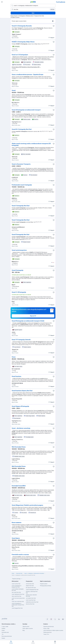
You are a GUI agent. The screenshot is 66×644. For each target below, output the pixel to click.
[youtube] (63, 619)
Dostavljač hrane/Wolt (19, 486)
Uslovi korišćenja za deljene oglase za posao (53, 630)
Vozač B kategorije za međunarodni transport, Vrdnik (28, 321)
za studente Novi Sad (31, 598)
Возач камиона (17, 523)
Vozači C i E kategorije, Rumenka (22, 26)
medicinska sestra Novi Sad (32, 602)
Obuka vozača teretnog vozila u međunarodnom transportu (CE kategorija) (31, 144)
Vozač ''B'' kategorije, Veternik (21, 340)
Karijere (3, 638)
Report (51, 38)
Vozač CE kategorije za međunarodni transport (26, 110)
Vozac (14, 357)
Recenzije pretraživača (7, 636)
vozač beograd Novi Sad (17, 608)
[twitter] (55, 619)
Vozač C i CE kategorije (19, 292)
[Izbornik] (2, 2)
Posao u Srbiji (46, 628)
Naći (33, 13)
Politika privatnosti (48, 632)
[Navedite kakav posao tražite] (33, 6)
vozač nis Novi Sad (16, 584)
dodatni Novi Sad (30, 586)
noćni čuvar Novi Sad (31, 600)
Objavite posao (26, 626)
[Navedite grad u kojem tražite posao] (33, 9)
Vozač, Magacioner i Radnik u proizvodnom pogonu (27, 505)
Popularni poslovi (44, 584)
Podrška (3, 628)
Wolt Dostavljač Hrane (19, 447)
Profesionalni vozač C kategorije (22, 185)
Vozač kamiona (16, 376)
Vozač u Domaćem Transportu (21, 164)
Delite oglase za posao (28, 628)
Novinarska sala (5, 632)
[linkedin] (59, 619)
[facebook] (47, 619)
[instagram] (51, 619)
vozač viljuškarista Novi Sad (18, 594)
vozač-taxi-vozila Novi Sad (18, 601)
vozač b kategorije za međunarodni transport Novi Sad (18, 605)
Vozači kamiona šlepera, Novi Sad (22, 391)
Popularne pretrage (17, 579)
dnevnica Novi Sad (30, 604)
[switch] (53, 21)
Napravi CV (33, 316)
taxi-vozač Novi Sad (16, 592)
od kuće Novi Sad (30, 584)
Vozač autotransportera (19, 250)
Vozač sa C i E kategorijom (20, 55)
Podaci (3, 630)
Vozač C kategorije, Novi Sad (21, 206)
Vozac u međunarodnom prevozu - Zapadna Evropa (27, 74)
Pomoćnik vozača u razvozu (20, 555)
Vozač (14, 90)
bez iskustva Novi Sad (31, 588)
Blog (24, 630)
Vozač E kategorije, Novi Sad (20, 235)
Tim (3, 634)
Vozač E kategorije (18, 270)
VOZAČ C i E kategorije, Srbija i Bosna (23, 42)
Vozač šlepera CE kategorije (20, 406)
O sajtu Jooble (5, 626)
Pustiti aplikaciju (61, 2)
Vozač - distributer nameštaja (21, 428)
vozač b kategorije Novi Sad (32, 590)
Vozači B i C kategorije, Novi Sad (22, 129)
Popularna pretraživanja (49, 626)
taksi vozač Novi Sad (16, 596)
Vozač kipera (16, 538)
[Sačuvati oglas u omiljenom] (54, 26)
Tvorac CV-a (46, 634)
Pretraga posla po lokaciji (46, 586)
